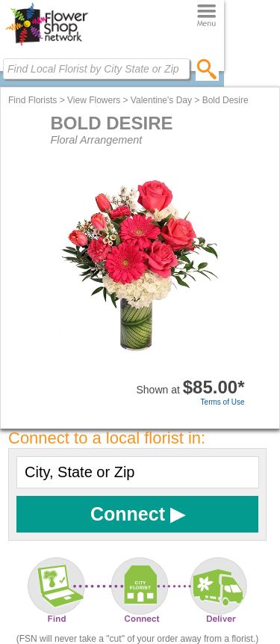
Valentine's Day (161, 100)
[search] (207, 69)
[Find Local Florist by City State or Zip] (96, 69)
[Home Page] (47, 46)
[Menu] (206, 16)
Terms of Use (223, 402)
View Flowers (94, 100)
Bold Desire (225, 100)
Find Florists (32, 100)
